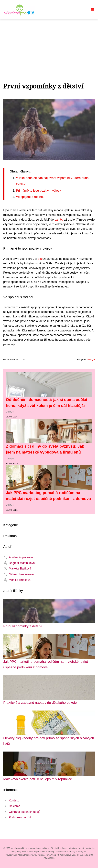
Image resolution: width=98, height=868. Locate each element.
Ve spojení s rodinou (30, 197)
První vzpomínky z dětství (23, 626)
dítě (40, 259)
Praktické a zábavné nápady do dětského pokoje (40, 703)
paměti (59, 220)
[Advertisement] (49, 44)
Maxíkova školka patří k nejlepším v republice (38, 779)
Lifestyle (91, 360)
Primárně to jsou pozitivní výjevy (38, 191)
